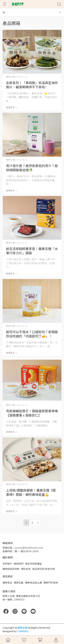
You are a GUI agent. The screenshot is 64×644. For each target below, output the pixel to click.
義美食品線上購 (33, 583)
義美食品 (7, 583)
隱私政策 (26, 569)
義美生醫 (19, 583)
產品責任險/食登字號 (43, 569)
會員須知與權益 (33, 564)
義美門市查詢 (51, 583)
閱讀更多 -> (12, 107)
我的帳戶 (7, 564)
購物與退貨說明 (11, 569)
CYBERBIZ (23, 631)
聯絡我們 (19, 564)
